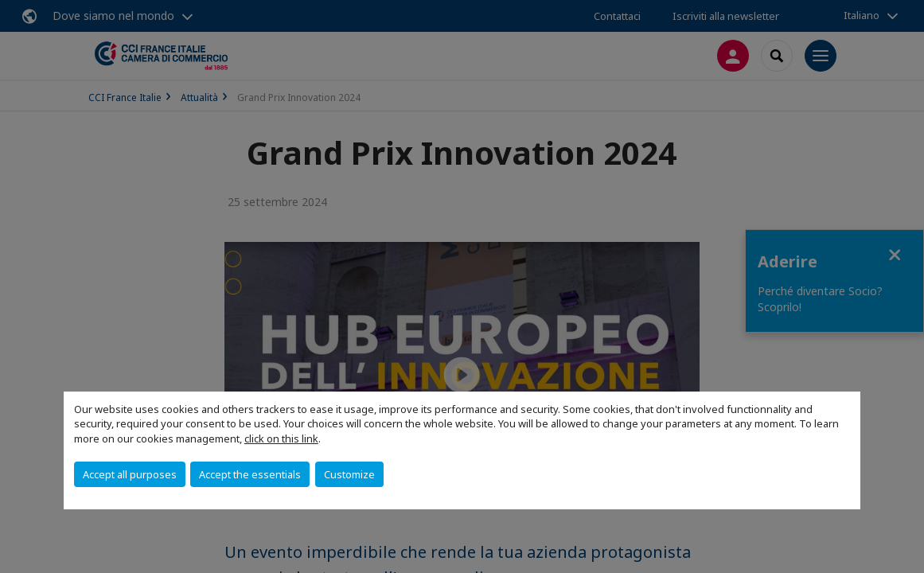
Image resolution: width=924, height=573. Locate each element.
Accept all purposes (130, 474)
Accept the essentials (250, 474)
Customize (349, 474)
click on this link (281, 439)
